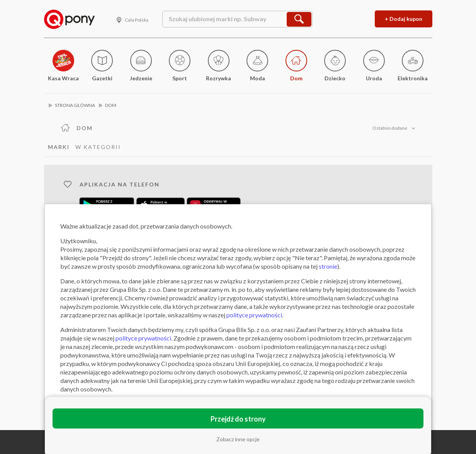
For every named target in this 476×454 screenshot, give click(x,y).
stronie (328, 266)
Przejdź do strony (238, 419)
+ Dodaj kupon (404, 19)
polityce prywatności (254, 315)
